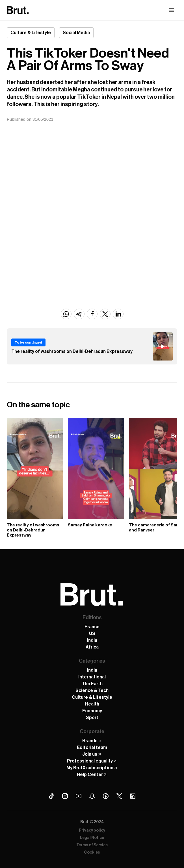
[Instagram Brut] (65, 796)
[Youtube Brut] (79, 796)
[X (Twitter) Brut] (119, 796)
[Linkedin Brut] (133, 796)
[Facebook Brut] (106, 796)
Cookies (92, 852)
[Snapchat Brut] (92, 796)
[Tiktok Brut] (51, 796)
